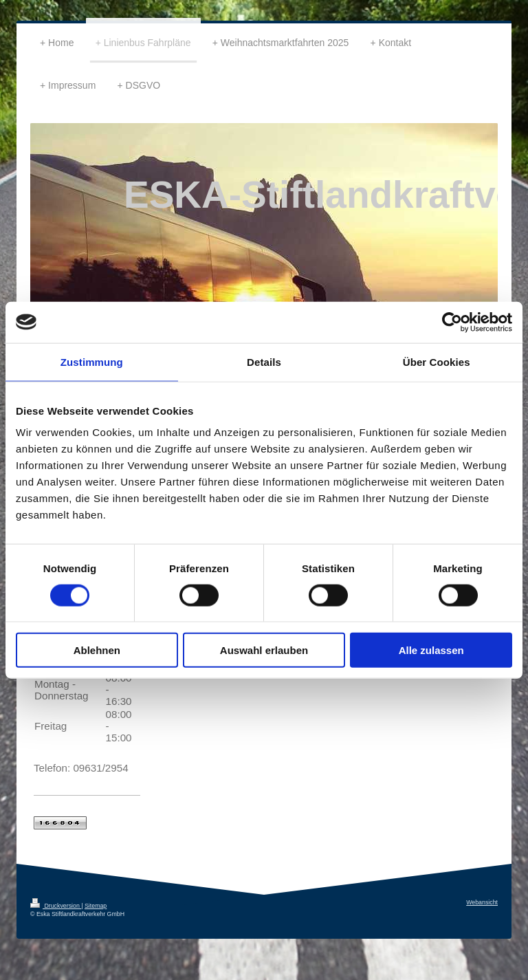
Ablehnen (97, 650)
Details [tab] (264, 361)
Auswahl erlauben (264, 650)
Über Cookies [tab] (437, 361)
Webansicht (482, 902)
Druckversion (56, 906)
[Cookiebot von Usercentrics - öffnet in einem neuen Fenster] (452, 322)
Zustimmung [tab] (92, 361)
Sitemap (96, 906)
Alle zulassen (431, 650)
